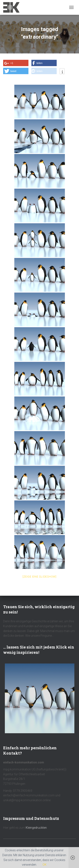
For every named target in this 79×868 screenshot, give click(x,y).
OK (45, 865)
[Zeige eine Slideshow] (39, 577)
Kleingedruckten (36, 828)
